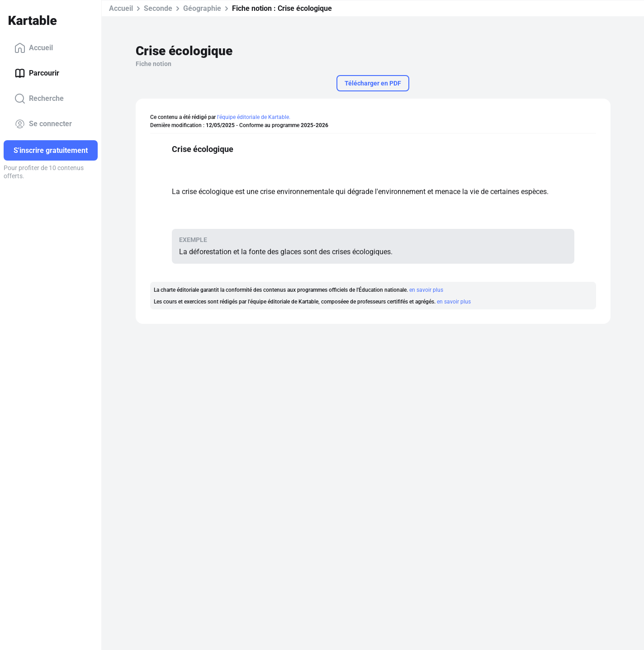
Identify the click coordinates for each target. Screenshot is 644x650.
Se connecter (43, 124)
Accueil (34, 48)
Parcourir (37, 73)
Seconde (158, 8)
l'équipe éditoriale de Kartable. (254, 117)
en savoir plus (426, 290)
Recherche (39, 99)
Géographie (202, 8)
